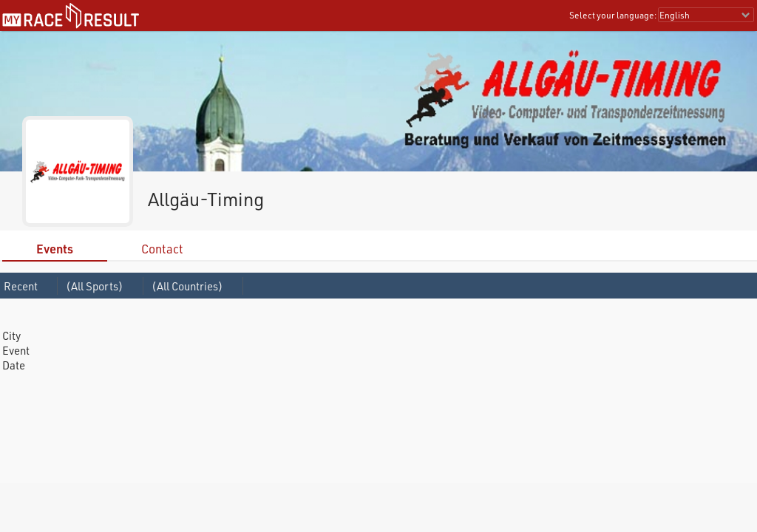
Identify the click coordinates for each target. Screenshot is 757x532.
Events (55, 249)
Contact (162, 249)
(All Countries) (187, 286)
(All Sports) (95, 286)
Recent (21, 286)
